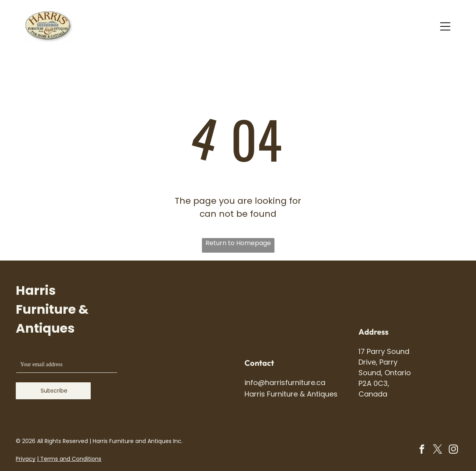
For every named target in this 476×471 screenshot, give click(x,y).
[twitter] (438, 450)
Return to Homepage (238, 243)
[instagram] (453, 450)
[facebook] (422, 450)
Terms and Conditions (71, 459)
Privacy (26, 459)
